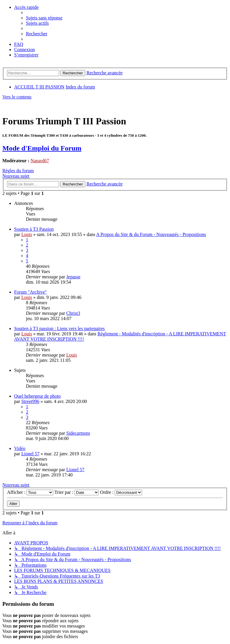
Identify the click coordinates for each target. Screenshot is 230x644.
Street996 (30, 401)
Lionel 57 (30, 454)
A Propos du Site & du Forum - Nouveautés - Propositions (151, 234)
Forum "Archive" (30, 292)
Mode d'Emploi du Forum (42, 148)
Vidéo (20, 448)
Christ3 (73, 313)
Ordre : (121, 492)
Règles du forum (18, 171)
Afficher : (30, 492)
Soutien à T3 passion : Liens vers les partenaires (59, 328)
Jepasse (73, 277)
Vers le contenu (17, 97)
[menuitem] (44, 18)
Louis (26, 234)
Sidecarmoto (78, 433)
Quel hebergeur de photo (37, 396)
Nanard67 (40, 161)
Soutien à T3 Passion (34, 229)
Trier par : (77, 492)
